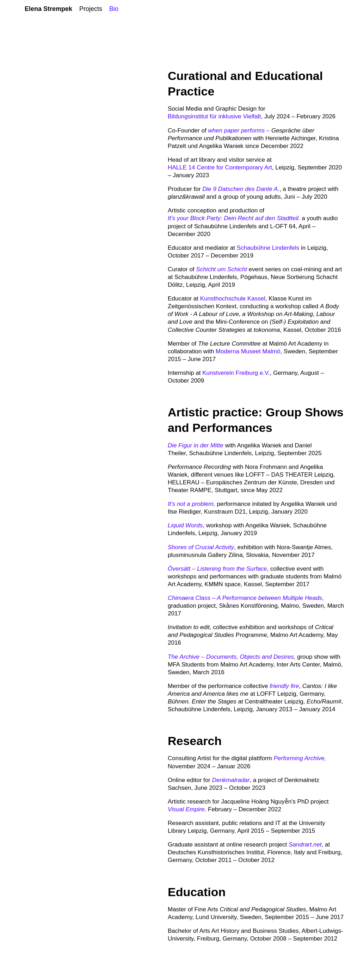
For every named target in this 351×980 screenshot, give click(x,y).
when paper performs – (239, 131)
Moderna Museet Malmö (248, 351)
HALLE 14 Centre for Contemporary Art (220, 168)
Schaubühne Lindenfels (268, 248)
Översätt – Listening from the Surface (217, 569)
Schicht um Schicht (221, 269)
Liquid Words (185, 525)
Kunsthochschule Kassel (233, 299)
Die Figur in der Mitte (196, 445)
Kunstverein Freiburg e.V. (236, 373)
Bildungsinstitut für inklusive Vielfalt (214, 116)
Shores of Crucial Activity (201, 547)
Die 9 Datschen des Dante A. (241, 189)
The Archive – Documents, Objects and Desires (231, 657)
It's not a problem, (192, 504)
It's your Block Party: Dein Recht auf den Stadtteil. (234, 218)
